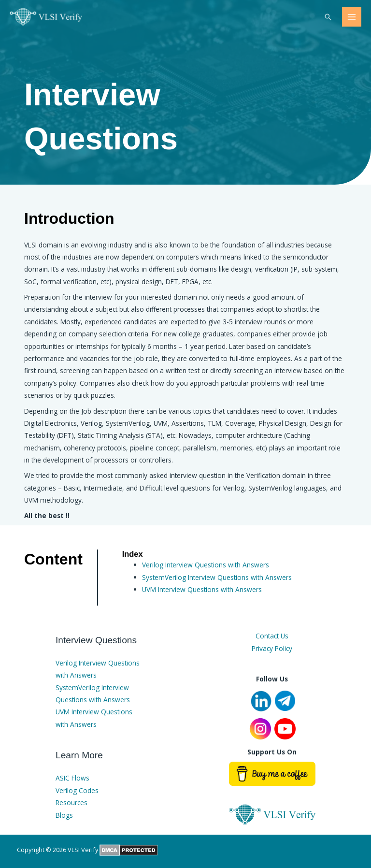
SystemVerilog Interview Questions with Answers (217, 577)
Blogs (64, 815)
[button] (328, 17)
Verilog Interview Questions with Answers (206, 565)
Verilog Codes (77, 790)
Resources (71, 803)
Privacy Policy (272, 648)
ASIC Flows (72, 778)
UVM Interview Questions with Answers (202, 589)
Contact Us (272, 636)
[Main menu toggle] (352, 17)
